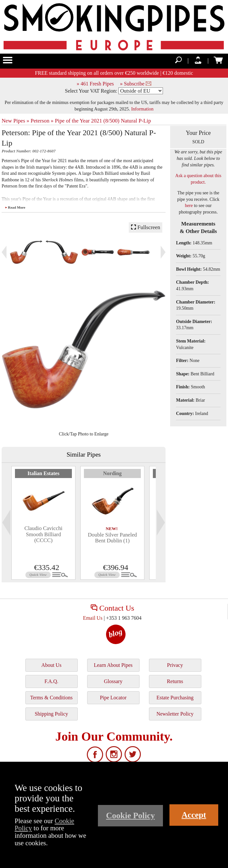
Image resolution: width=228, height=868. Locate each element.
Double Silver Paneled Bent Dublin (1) (112, 538)
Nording (112, 473)
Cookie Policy (130, 816)
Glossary (113, 681)
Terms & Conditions (51, 698)
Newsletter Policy (175, 714)
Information (142, 109)
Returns (175, 681)
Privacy (175, 665)
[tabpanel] (43, 523)
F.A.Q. (52, 681)
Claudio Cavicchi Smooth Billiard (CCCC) (43, 534)
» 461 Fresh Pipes (95, 84)
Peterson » (42, 121)
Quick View (38, 575)
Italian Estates (43, 473)
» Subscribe (136, 84)
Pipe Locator (113, 698)
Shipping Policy (52, 714)
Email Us (93, 618)
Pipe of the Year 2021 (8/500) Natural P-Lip (103, 121)
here (189, 206)
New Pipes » (15, 121)
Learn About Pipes (113, 665)
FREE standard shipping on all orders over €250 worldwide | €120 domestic (114, 73)
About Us (51, 665)
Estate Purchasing (175, 698)
